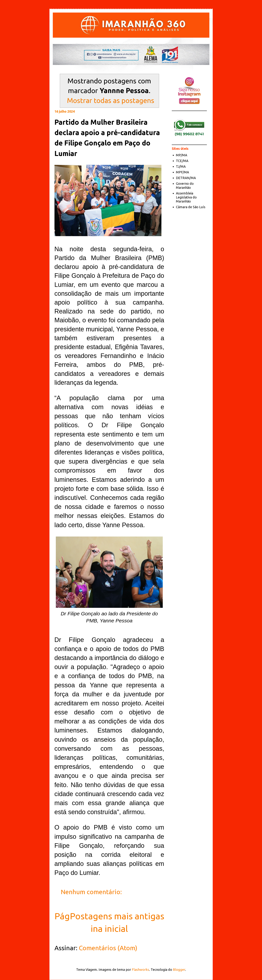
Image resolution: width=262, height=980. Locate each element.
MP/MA (182, 155)
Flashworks (140, 970)
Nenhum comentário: (92, 892)
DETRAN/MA (186, 178)
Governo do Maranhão (185, 186)
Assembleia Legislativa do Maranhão (186, 197)
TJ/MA (181, 166)
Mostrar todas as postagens (111, 100)
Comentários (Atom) (108, 948)
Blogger (179, 970)
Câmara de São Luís (191, 207)
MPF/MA (182, 172)
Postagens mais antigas (117, 916)
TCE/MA (182, 161)
